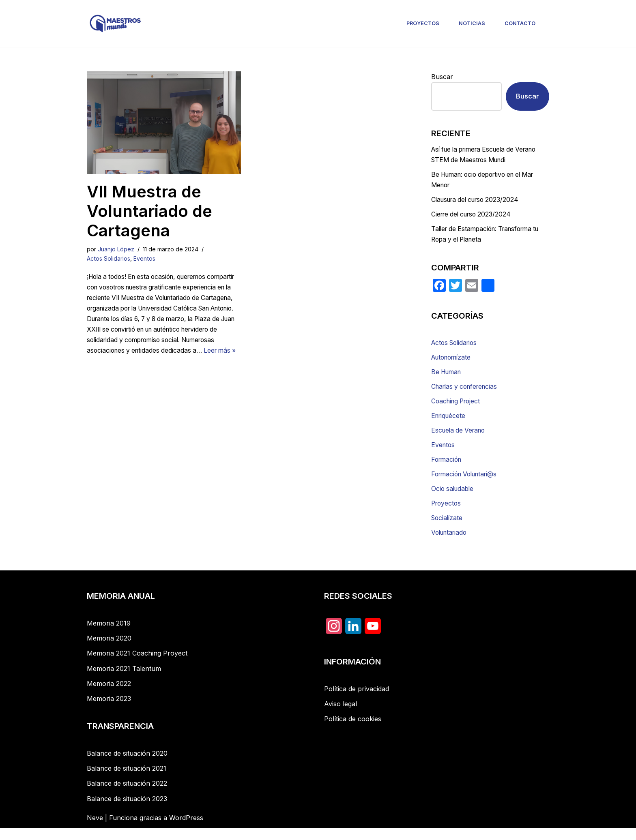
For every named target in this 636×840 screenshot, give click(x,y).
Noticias (472, 23)
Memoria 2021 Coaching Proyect (137, 665)
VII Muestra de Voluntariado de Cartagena (149, 211)
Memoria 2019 (109, 635)
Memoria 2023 (109, 710)
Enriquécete (449, 423)
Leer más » (178, 366)
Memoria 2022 (109, 695)
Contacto (520, 23)
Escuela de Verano (460, 438)
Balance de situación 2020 (127, 765)
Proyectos (423, 23)
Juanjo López (116, 249)
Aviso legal (341, 716)
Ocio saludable (454, 499)
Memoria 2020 (109, 650)
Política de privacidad (357, 701)
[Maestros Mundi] (115, 24)
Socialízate (448, 529)
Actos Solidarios (109, 259)
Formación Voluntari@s (467, 484)
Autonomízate (453, 363)
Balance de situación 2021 (127, 780)
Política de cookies (353, 731)
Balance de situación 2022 (127, 795)
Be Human (448, 378)
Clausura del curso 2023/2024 (478, 203)
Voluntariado (451, 544)
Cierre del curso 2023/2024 (474, 218)
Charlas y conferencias (467, 393)
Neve (95, 829)
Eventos (145, 259)
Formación (448, 468)
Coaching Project (458, 408)
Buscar (442, 77)
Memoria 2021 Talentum (124, 680)
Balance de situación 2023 (127, 810)
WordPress (186, 829)
